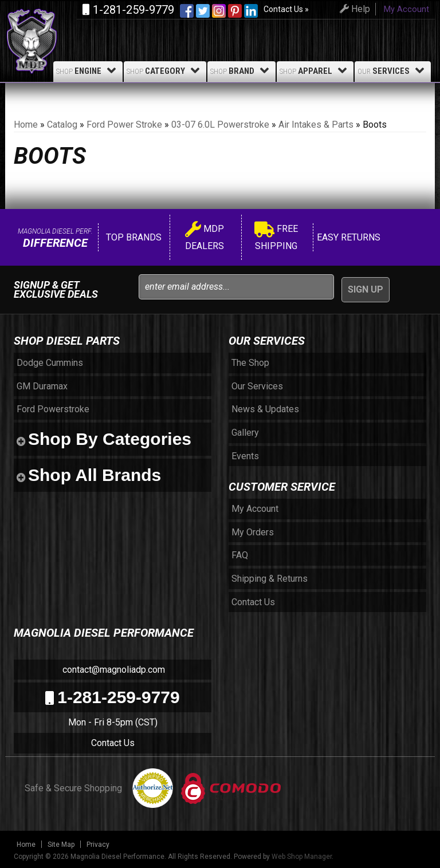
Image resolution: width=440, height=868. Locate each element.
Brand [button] (241, 70)
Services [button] (393, 70)
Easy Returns (347, 237)
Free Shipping (276, 237)
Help (353, 9)
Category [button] (165, 70)
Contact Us (113, 743)
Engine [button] (88, 70)
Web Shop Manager (302, 857)
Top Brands (133, 237)
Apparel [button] (315, 70)
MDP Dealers (205, 237)
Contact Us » (286, 9)
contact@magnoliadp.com (113, 670)
